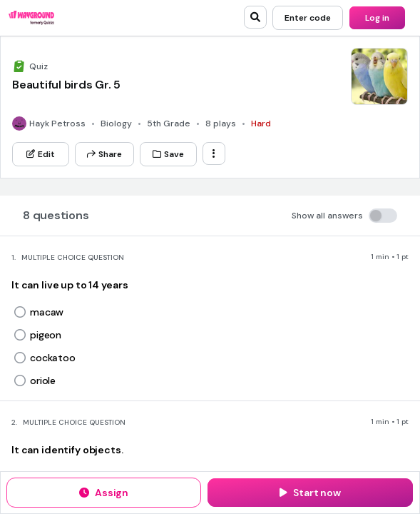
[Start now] (310, 493)
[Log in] (377, 18)
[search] (255, 17)
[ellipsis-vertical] (214, 153)
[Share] (104, 154)
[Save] (168, 154)
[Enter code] (308, 18)
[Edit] (41, 154)
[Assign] (104, 493)
